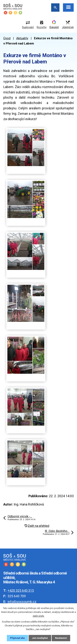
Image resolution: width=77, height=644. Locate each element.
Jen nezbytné (40, 638)
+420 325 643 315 (21, 591)
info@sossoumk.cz (22, 602)
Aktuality (22, 38)
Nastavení (61, 638)
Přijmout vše (17, 638)
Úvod (7, 38)
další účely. (38, 616)
